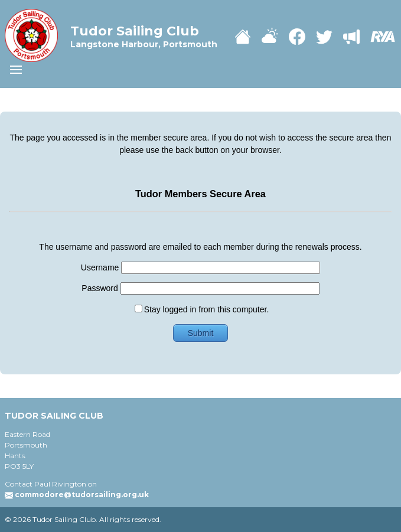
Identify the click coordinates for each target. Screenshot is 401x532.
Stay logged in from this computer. (202, 309)
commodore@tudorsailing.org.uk (82, 495)
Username (200, 267)
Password (200, 288)
